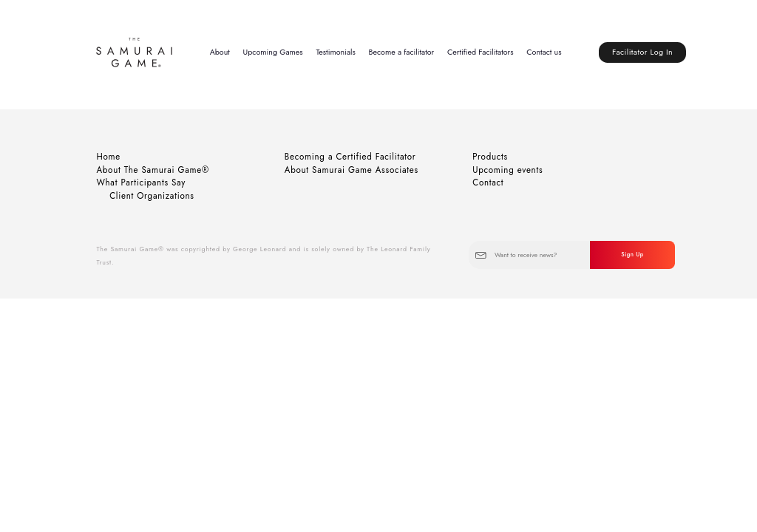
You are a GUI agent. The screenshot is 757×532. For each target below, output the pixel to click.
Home (108, 157)
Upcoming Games (273, 52)
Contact (488, 183)
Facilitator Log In (642, 52)
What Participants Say (141, 183)
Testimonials (335, 52)
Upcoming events (508, 170)
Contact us (544, 52)
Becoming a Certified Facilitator (350, 157)
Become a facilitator (402, 52)
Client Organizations (152, 196)
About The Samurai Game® (153, 170)
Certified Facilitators (481, 52)
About (220, 52)
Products (490, 157)
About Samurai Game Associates (352, 170)
